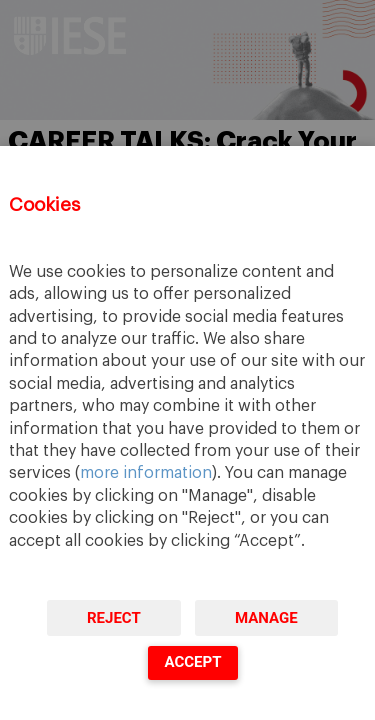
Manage (266, 618)
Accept (192, 662)
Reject (114, 618)
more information (146, 473)
